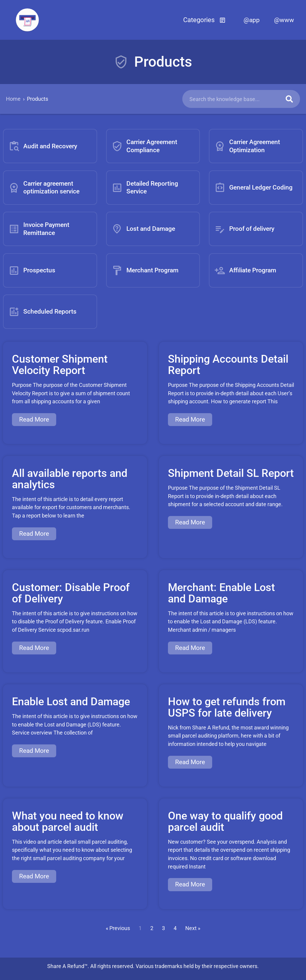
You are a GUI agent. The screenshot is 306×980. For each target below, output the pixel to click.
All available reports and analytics (70, 479)
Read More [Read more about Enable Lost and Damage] (34, 751)
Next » (193, 928)
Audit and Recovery (43, 146)
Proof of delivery (244, 229)
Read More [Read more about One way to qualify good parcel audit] (190, 884)
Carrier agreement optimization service (44, 187)
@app (252, 20)
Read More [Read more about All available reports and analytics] (34, 534)
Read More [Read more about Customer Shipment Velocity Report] (34, 419)
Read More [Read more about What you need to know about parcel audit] (34, 876)
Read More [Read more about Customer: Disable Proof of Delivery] (34, 648)
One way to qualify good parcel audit (225, 822)
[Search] (289, 99)
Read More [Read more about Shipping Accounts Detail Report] (190, 419)
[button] (204, 20)
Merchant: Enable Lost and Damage (221, 593)
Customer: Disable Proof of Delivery (71, 593)
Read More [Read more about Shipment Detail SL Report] (190, 522)
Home (13, 99)
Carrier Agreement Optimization (247, 146)
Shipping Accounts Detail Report (228, 365)
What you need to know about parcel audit (68, 822)
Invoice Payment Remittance (39, 229)
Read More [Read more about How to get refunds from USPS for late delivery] (190, 762)
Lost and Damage (143, 229)
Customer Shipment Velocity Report (60, 365)
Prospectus (32, 270)
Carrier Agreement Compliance (144, 146)
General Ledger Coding (253, 188)
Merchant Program (145, 270)
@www (284, 20)
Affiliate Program (245, 270)
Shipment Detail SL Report (231, 473)
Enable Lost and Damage (71, 702)
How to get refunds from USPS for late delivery (227, 707)
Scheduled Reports (42, 312)
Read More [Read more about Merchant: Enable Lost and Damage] (190, 648)
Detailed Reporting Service (145, 187)
